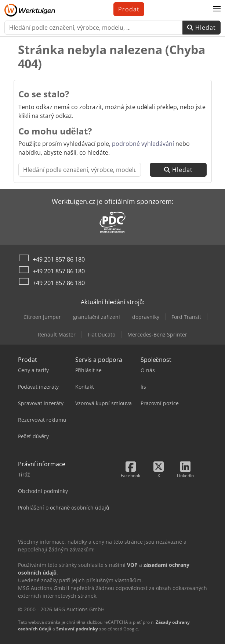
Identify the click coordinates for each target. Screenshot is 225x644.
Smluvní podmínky (77, 629)
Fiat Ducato (101, 334)
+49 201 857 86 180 (59, 259)
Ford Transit (186, 317)
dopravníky (146, 317)
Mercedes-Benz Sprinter (157, 334)
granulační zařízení (97, 317)
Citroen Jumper (42, 317)
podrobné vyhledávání (143, 144)
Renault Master (57, 334)
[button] (217, 9)
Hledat (202, 28)
